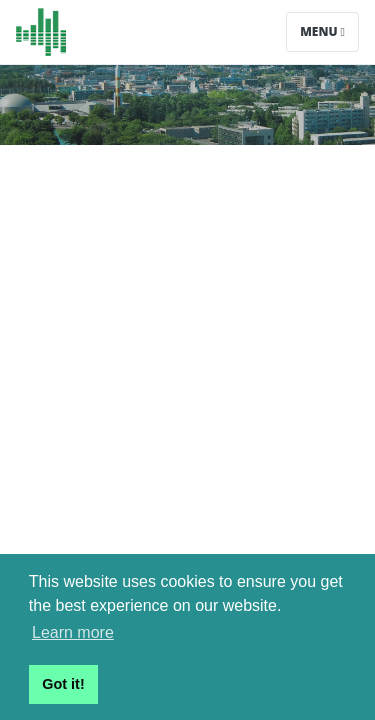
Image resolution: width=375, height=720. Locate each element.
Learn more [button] (73, 632)
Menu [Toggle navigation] (322, 31)
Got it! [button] (63, 684)
